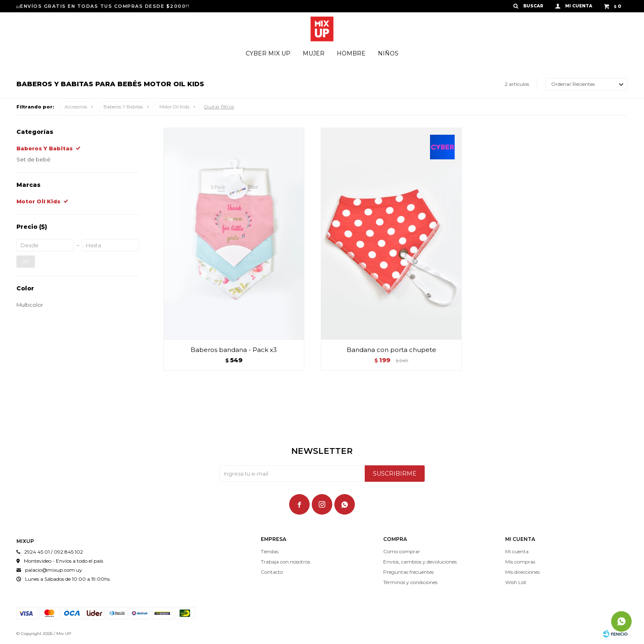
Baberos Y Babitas (123, 107)
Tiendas (270, 551)
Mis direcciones (522, 572)
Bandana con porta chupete (391, 350)
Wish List (516, 582)
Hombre (351, 53)
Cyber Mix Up (268, 53)
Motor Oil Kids (174, 107)
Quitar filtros (219, 107)
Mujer (314, 53)
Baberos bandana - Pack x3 (234, 350)
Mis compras (520, 562)
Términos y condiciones (410, 582)
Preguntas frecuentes (408, 572)
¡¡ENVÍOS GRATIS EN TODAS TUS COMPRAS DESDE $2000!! (103, 6)
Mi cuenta (517, 551)
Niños (388, 53)
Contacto (272, 572)
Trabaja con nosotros (285, 562)
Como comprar (402, 551)
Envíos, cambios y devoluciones (420, 562)
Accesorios (76, 107)
